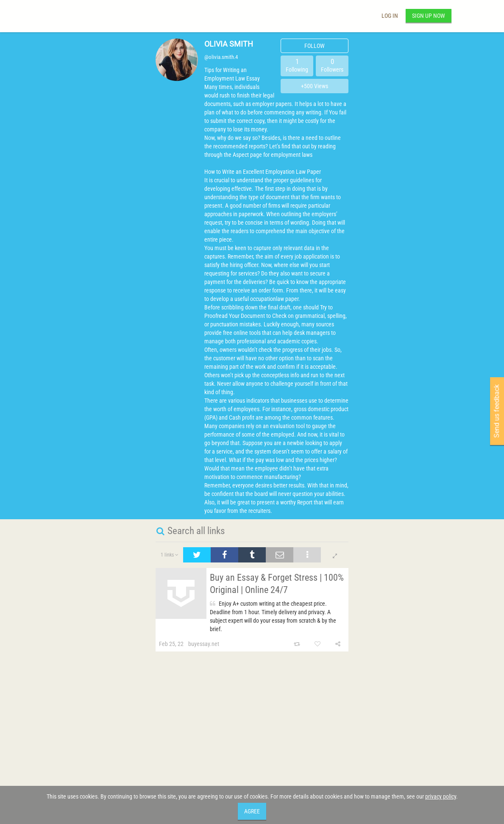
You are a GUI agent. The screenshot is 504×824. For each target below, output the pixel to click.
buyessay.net (204, 644)
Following (297, 65)
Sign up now (429, 16)
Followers (332, 65)
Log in (390, 16)
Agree (252, 811)
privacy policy (441, 796)
